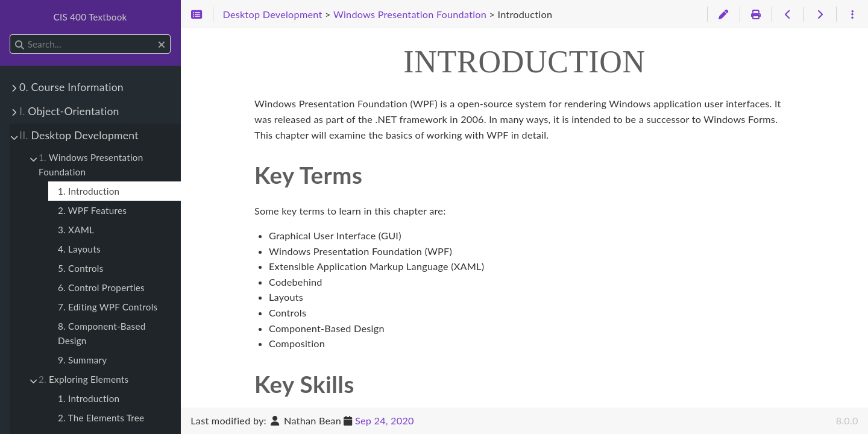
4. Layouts (79, 249)
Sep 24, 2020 (385, 420)
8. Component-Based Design (102, 333)
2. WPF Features (92, 210)
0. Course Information (71, 87)
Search (11, 35)
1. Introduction (89, 191)
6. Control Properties (101, 288)
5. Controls (81, 268)
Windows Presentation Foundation (91, 165)
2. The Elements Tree (101, 418)
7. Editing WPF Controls (108, 307)
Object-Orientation (69, 111)
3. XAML (76, 230)
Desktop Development (79, 135)
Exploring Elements (83, 379)
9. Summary (82, 360)
